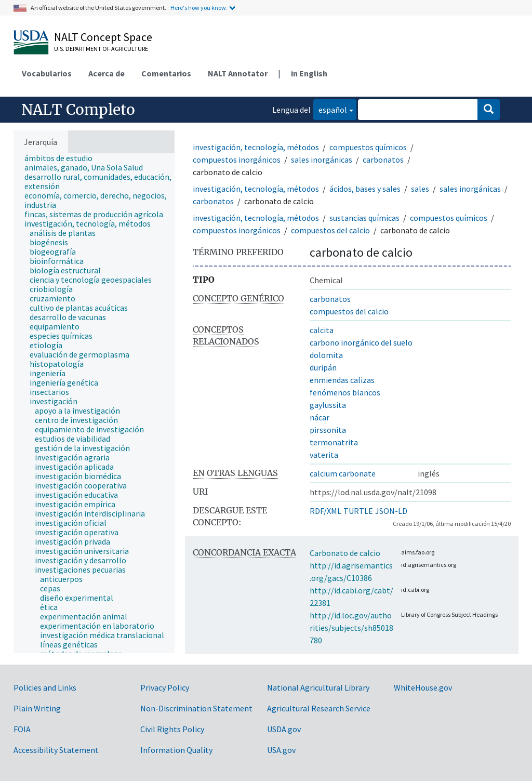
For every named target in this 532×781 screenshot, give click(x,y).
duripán (323, 367)
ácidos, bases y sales (365, 189)
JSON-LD (391, 511)
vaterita (324, 455)
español (330, 109)
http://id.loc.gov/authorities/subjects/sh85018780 (351, 628)
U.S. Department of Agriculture (101, 49)
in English (309, 73)
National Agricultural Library (318, 687)
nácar (320, 417)
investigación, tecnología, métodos (256, 147)
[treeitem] (63, 158)
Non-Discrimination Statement (196, 708)
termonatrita (334, 442)
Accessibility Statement (56, 750)
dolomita (326, 355)
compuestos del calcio (330, 230)
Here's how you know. (199, 8)
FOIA (22, 729)
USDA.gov (284, 729)
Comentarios (166, 73)
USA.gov (281, 750)
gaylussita (328, 405)
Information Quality (176, 750)
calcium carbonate (343, 473)
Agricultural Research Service (319, 708)
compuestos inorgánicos (237, 160)
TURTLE (358, 511)
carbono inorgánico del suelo (361, 342)
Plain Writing (37, 708)
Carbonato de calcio (345, 553)
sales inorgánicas (322, 160)
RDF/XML (325, 511)
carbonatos (383, 160)
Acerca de (107, 73)
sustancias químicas (364, 218)
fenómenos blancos (345, 392)
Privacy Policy (165, 687)
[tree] (94, 403)
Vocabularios (47, 73)
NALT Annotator (238, 73)
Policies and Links (45, 687)
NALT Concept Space (103, 37)
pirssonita (328, 430)
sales (420, 189)
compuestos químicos (368, 147)
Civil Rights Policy (172, 729)
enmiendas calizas (342, 380)
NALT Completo (78, 110)
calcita (322, 330)
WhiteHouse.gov (423, 687)
